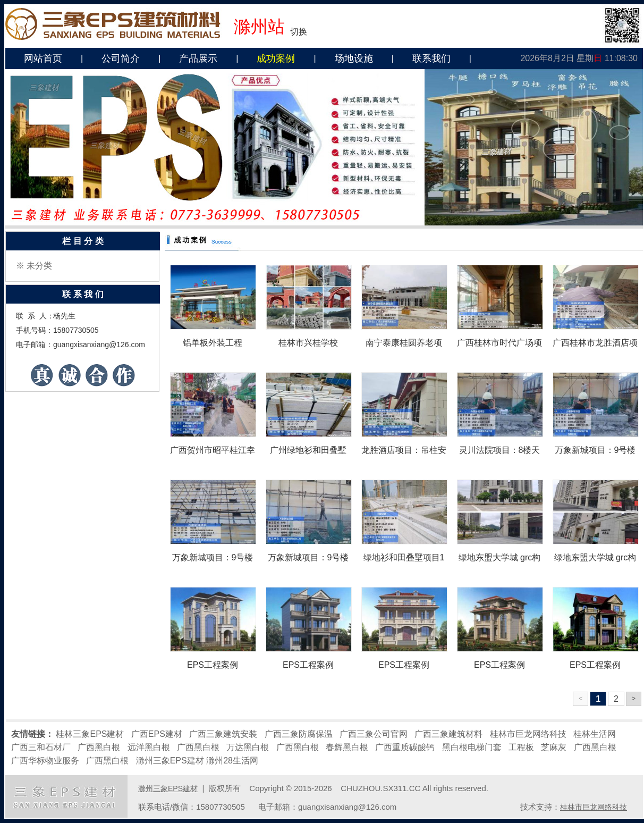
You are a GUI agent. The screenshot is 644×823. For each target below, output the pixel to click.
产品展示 (198, 58)
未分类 (39, 266)
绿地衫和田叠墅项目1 (404, 557)
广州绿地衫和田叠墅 (308, 450)
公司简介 (121, 58)
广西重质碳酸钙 (405, 747)
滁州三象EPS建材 (170, 761)
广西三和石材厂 (41, 747)
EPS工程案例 (213, 665)
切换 (299, 32)
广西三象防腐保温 (299, 734)
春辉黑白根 (347, 747)
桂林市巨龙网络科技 (528, 734)
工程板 (521, 747)
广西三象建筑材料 (448, 734)
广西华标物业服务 (45, 761)
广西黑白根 (99, 747)
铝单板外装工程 (213, 343)
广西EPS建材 (157, 734)
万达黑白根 (248, 747)
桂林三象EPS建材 (90, 734)
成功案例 (276, 58)
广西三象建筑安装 (223, 734)
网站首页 (43, 58)
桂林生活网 (595, 734)
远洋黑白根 (149, 747)
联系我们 (431, 58)
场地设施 (354, 58)
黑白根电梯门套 (472, 747)
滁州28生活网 (232, 761)
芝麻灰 (554, 747)
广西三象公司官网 (374, 734)
